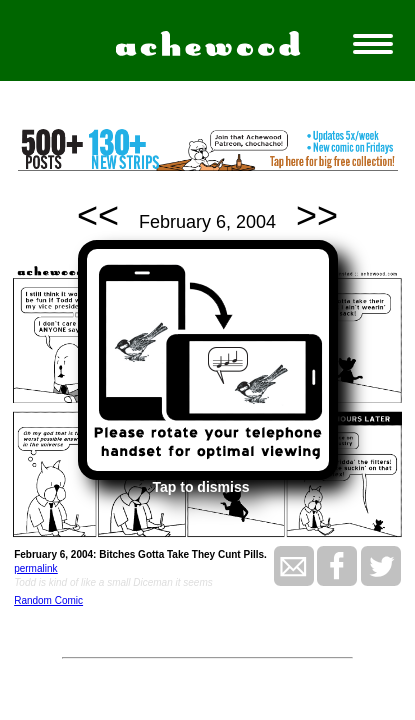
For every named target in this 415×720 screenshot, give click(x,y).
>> (317, 215)
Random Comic (48, 600)
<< (98, 215)
